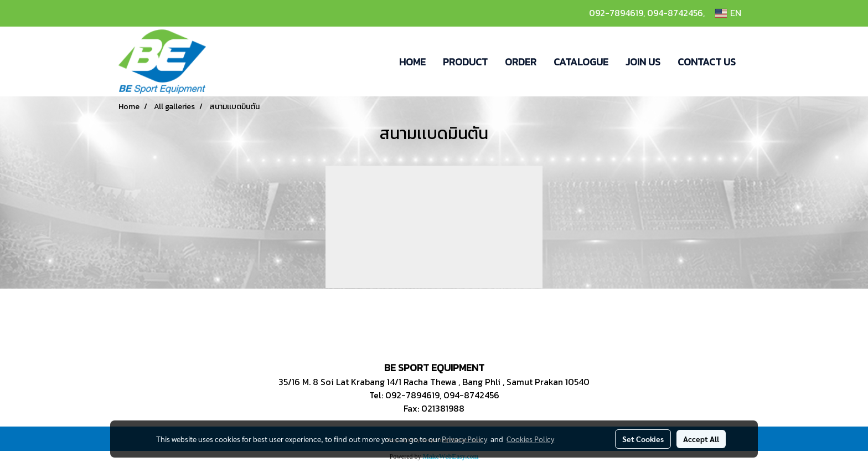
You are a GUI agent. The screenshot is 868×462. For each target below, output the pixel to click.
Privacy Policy (464, 439)
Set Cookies (643, 439)
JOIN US (643, 62)
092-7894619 (616, 13)
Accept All (701, 439)
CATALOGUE (581, 62)
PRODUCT (465, 62)
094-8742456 (675, 13)
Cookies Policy (530, 439)
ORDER (521, 62)
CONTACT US (707, 62)
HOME (412, 62)
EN (728, 13)
